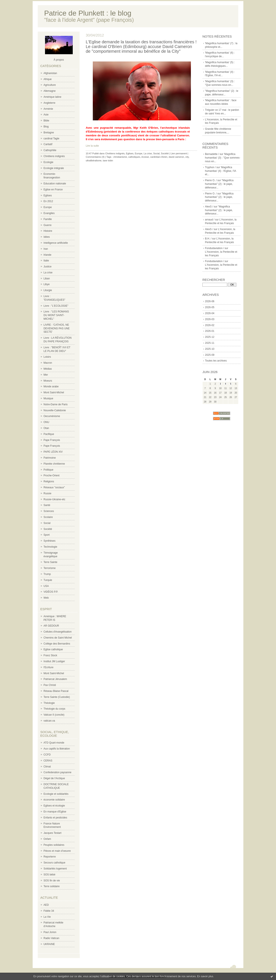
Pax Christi (50, 685)
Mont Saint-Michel (54, 392)
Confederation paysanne (57, 772)
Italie (46, 261)
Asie (46, 115)
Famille (48, 219)
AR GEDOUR (51, 626)
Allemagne (50, 91)
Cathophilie (50, 150)
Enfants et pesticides (55, 818)
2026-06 (210, 301)
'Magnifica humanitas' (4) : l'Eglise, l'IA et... (221, 171)
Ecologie (48, 162)
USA (46, 586)
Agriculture (50, 85)
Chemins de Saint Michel (58, 638)
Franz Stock (50, 655)
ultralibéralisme (94, 160)
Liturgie (48, 290)
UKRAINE (49, 944)
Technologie (50, 547)
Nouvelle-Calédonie (55, 410)
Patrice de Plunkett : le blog (88, 13)
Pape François (52, 440)
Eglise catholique (53, 649)
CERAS (48, 761)
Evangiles (49, 213)
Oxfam (47, 839)
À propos (59, 60)
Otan (46, 428)
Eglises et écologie (54, 806)
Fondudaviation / (214, 248)
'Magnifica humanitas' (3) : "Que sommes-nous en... (223, 158)
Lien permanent (179, 153)
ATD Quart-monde (54, 743)
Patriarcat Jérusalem (55, 679)
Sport (47, 535)
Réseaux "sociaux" (54, 487)
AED (46, 905)
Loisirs (47, 357)
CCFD (47, 755)
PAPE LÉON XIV (53, 452)
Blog (46, 127)
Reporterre (50, 857)
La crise (48, 273)
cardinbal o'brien (159, 157)
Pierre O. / (211, 180)
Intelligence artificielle (56, 243)
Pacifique (49, 434)
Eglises (48, 195)
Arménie (48, 109)
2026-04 (210, 313)
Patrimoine (50, 458)
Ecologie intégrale (54, 168)
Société (48, 529)
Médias (48, 369)
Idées (47, 237)
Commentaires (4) (95, 157)
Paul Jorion (50, 932)
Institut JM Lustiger (54, 661)
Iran (46, 249)
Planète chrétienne (54, 464)
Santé (47, 505)
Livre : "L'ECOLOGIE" (56, 306)
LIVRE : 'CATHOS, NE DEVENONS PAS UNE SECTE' (57, 328)
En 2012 (48, 201)
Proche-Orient (52, 475)
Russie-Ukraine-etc (54, 499)
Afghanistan (50, 73)
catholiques (134, 157)
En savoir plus (205, 976)
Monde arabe (51, 386)
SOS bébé (49, 875)
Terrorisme (50, 568)
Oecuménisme (52, 416)
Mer (46, 375)
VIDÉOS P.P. (51, 592)
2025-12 (210, 337)
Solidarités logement (55, 869)
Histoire (48, 231)
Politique (48, 470)
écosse (145, 157)
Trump (47, 574)
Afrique (48, 79)
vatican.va (49, 721)
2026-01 (210, 331)
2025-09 (210, 355)
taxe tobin (108, 160)
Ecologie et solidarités (56, 794)
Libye (47, 284)
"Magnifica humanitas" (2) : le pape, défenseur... (219, 184)
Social (47, 523)
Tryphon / (210, 167)
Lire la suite (92, 146)
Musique (48, 398)
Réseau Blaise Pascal (56, 691)
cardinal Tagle (51, 139)
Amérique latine (52, 97)
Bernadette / (212, 154)
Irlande (47, 255)
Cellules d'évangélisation (58, 632)
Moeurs (48, 381)
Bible (46, 121)
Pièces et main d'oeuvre (57, 851)
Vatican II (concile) (54, 715)
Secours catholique (54, 863)
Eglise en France (53, 190)
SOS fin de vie (52, 881)
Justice (47, 267)
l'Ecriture (48, 667)
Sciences (49, 511)
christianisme (120, 157)
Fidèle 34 (49, 911)
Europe (48, 207)
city (187, 157)
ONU (46, 422)
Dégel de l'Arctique (54, 778)
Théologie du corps (54, 709)
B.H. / (208, 239)
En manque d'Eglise (55, 812)
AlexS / (209, 207)
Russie (47, 493)
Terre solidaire (52, 886)
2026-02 (210, 325)
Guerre (47, 225)
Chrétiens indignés (54, 156)
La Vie (47, 917)
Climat (47, 767)
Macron (48, 363)
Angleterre (49, 103)
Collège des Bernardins (57, 644)
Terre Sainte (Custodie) (57, 697)
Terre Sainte (50, 562)
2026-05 (210, 307)
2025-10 (210, 349)
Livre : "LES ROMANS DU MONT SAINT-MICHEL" (56, 315)
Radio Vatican (51, 938)
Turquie (48, 580)
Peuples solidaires (54, 845)
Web (46, 598)
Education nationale (55, 184)
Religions (49, 481)
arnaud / (210, 220)
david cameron (176, 157)
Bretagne (49, 133)
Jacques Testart (52, 833)
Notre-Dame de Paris (56, 404)
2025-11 (210, 343)
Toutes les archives (216, 361)
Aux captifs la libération (57, 749)
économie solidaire (54, 800)
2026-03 (210, 319)
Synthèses (49, 541)
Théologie (49, 703)
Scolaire (48, 517)
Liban (47, 279)
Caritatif (48, 144)
